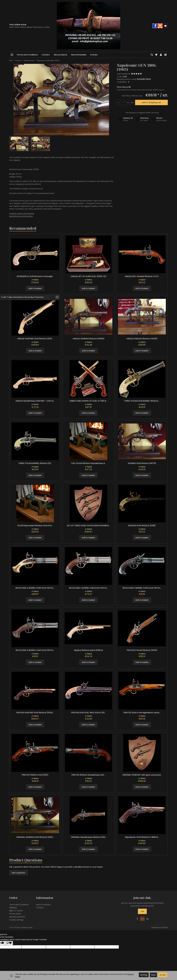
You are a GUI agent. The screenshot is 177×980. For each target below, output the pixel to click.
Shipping (13, 908)
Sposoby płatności (17, 917)
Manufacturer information (21, 216)
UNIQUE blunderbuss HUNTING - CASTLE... (35, 401)
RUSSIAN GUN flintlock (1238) (142, 526)
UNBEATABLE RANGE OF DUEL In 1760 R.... (88, 401)
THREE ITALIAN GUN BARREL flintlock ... (142, 401)
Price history (124, 87)
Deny (153, 975)
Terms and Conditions (27, 55)
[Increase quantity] (119, 102)
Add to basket (35, 288)
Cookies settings (16, 920)
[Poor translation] (9, 943)
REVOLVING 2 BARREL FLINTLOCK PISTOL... (35, 650)
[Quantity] (123, 102)
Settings (144, 975)
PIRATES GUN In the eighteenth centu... (142, 713)
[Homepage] (88, 25)
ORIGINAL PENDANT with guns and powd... (142, 775)
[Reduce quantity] (128, 102)
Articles (94, 55)
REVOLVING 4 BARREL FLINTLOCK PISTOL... (35, 588)
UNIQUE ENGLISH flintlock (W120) (142, 339)
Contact (46, 55)
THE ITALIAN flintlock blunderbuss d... (88, 463)
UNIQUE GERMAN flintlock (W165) (88, 339)
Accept (163, 975)
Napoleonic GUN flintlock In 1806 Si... (142, 837)
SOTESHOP (164, 927)
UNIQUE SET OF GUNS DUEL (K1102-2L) (88, 276)
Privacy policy (15, 914)
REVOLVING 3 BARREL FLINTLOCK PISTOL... (142, 588)
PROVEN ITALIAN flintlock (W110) (142, 650)
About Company (43, 905)
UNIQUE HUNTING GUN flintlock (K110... (35, 339)
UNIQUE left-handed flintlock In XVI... (142, 276)
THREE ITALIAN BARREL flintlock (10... (35, 463)
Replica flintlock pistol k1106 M (88, 650)
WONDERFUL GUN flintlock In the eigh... (35, 276)
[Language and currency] (165, 55)
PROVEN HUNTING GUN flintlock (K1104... (35, 713)
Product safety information (22, 213)
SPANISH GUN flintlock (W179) (142, 463)
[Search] (152, 55)
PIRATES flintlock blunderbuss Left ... (88, 775)
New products (60, 55)
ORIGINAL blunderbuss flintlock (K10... (88, 837)
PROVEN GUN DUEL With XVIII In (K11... (88, 713)
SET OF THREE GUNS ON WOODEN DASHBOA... (88, 526)
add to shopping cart (151, 102)
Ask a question (18, 873)
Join (142, 911)
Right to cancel (16, 911)
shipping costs (27, 927)
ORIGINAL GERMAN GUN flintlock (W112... (35, 837)
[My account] (161, 55)
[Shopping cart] (156, 55)
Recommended (79, 55)
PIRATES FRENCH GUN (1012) (35, 775)
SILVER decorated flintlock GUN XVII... (35, 526)
